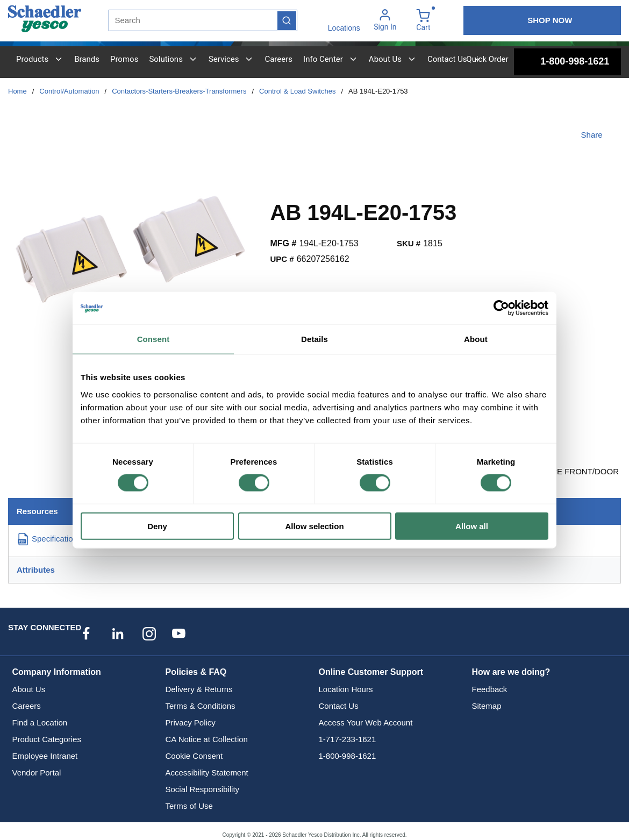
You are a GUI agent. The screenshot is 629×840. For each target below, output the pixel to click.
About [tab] (476, 339)
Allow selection (314, 526)
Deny (157, 526)
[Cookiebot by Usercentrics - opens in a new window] (501, 308)
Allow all (472, 526)
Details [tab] (314, 339)
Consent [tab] (153, 339)
